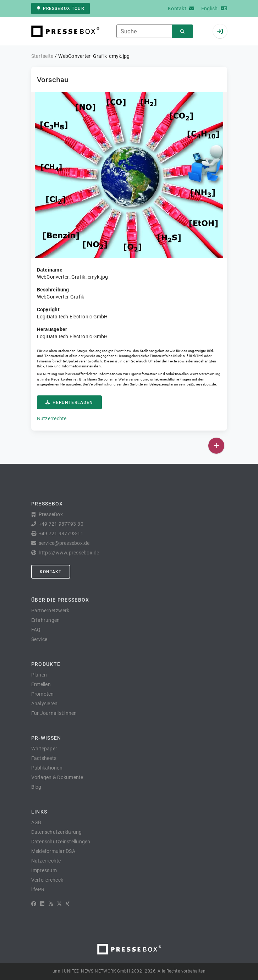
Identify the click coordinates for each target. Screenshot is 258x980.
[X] (59, 904)
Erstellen (41, 684)
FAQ (36, 630)
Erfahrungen (46, 620)
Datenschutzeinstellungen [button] (61, 842)
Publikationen (47, 768)
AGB (36, 822)
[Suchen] (182, 31)
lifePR (38, 889)
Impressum (44, 870)
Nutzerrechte (52, 418)
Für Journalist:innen (54, 713)
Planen (39, 675)
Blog (36, 787)
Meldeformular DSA (53, 851)
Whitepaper (44, 749)
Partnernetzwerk (50, 611)
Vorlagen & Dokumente (57, 777)
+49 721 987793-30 (61, 524)
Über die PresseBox (60, 600)
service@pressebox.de (197, 384)
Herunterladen (69, 403)
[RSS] (51, 904)
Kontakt (51, 572)
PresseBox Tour (61, 9)
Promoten (43, 694)
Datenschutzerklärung (57, 832)
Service (39, 639)
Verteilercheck (47, 880)
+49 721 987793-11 (61, 533)
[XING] (68, 904)
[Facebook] (34, 904)
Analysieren (45, 703)
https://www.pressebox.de (69, 553)
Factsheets (44, 758)
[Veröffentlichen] (216, 446)
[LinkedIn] (42, 904)
